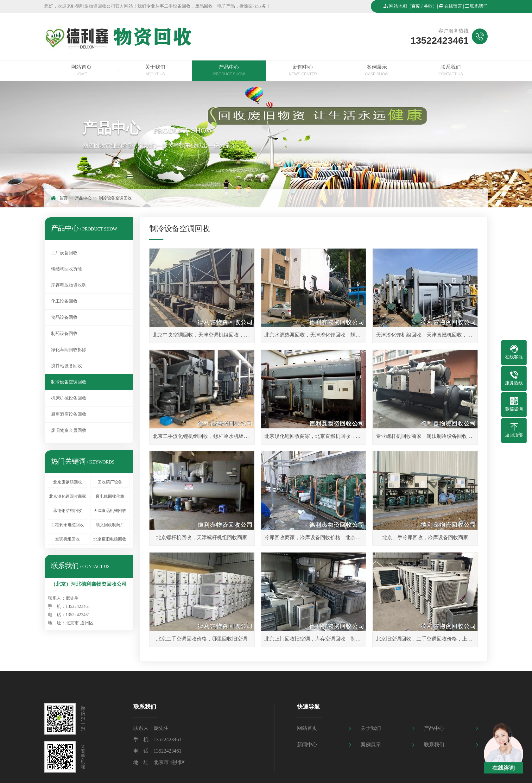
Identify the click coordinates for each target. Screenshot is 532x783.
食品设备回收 (64, 317)
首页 (63, 198)
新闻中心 (303, 71)
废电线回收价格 (110, 496)
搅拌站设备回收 (66, 366)
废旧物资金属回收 (69, 430)
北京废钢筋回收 (68, 482)
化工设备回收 (64, 301)
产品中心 (229, 71)
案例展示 (377, 71)
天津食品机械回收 (110, 511)
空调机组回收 (67, 539)
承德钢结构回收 (68, 511)
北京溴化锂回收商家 (68, 496)
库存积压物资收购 (69, 285)
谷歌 (428, 6)
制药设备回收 (64, 334)
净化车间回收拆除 (69, 350)
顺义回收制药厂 (110, 525)
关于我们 (155, 71)
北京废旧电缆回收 (110, 539)
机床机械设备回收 (69, 398)
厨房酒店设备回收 (69, 414)
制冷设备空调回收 (115, 198)
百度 (416, 6)
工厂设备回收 (64, 253)
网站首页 (81, 71)
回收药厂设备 (110, 482)
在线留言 (453, 6)
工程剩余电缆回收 (67, 525)
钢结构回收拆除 (66, 269)
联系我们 (479, 6)
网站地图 (398, 6)
